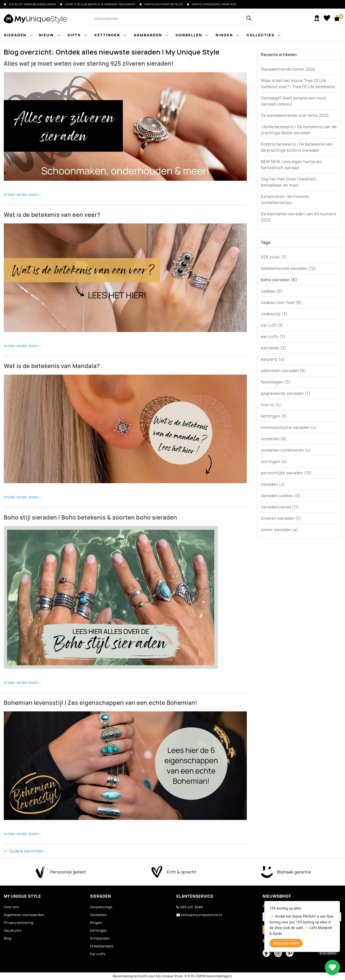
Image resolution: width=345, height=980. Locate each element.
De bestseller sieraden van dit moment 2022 (299, 217)
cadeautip (274, 314)
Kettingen (99, 930)
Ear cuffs (98, 954)
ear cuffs (273, 337)
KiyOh (143, 976)
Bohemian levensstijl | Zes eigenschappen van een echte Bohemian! (101, 703)
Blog (8, 938)
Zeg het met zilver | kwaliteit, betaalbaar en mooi (289, 182)
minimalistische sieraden (289, 427)
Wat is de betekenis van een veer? (52, 215)
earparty (273, 359)
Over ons (11, 907)
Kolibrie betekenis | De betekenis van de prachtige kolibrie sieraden (297, 147)
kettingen (274, 416)
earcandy (274, 348)
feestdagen (276, 382)
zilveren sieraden (281, 518)
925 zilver (274, 257)
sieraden (273, 484)
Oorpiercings (101, 907)
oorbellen (274, 439)
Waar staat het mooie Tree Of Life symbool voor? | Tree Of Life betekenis (298, 84)
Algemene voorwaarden (24, 915)
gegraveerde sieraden (286, 393)
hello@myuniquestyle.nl (199, 915)
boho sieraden (279, 280)
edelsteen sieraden (283, 371)
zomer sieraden (280, 530)
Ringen (96, 923)
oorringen (274, 461)
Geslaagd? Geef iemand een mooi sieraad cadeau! (294, 101)
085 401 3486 (190, 907)
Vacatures (13, 930)
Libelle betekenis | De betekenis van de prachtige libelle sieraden (299, 130)
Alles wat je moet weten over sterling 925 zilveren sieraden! (89, 63)
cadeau (272, 291)
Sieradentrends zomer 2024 (288, 69)
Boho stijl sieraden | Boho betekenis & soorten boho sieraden (90, 517)
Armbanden (100, 938)
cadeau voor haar (281, 302)
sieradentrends (280, 507)
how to (271, 405)
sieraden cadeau (281, 496)
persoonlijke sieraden (286, 473)
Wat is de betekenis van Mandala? (52, 366)
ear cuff (272, 325)
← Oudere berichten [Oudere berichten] (24, 851)
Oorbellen (99, 915)
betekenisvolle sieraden (289, 268)
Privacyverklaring (19, 923)
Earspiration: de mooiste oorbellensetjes (285, 199)
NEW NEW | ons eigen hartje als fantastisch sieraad (291, 165)
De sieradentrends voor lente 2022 (295, 115)
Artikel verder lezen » (22, 195)
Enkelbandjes (102, 946)
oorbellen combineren (286, 450)
